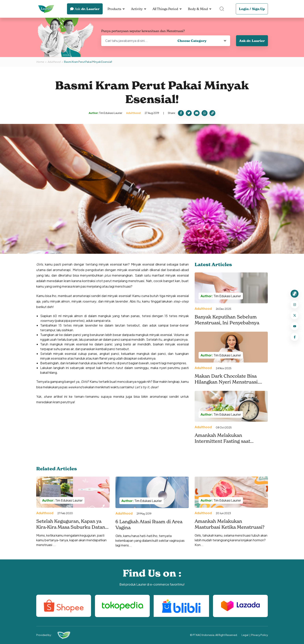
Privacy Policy (260, 635)
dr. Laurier (85, 9)
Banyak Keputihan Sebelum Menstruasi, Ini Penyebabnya (227, 320)
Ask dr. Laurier (252, 41)
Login (244, 9)
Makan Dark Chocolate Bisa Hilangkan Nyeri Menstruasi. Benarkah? (227, 382)
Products (114, 9)
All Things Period (165, 9)
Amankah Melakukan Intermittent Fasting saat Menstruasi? (222, 441)
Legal (245, 635)
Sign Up (258, 9)
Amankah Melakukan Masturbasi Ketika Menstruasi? (230, 524)
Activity (137, 9)
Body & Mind (198, 9)
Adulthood (54, 62)
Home (40, 62)
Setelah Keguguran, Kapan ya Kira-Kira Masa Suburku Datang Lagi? (72, 527)
